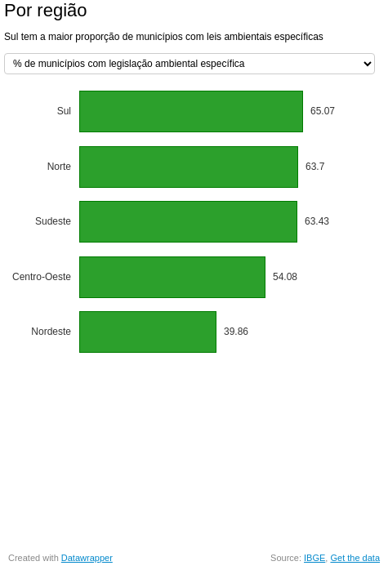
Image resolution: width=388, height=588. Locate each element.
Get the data (355, 558)
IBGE (314, 558)
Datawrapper (87, 558)
